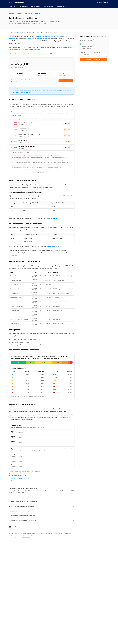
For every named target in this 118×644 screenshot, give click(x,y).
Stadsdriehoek (67, 47)
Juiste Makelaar (26, 537)
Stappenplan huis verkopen (19, 473)
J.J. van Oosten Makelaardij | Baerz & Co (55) (22, 155)
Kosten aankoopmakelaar (18, 476)
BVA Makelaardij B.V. (59, 319)
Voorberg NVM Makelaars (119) (39, 163)
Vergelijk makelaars (66, 81)
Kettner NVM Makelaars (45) (42, 165)
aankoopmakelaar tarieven (54, 247)
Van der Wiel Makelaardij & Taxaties (37, 39)
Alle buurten (68, 449)
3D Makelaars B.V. (58, 298)
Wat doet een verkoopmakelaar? (20, 478)
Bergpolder (37, 49)
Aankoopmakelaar (36, 6)
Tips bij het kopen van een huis (20, 481)
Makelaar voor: (97, 52)
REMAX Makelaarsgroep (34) (53, 170)
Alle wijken (69, 425)
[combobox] (100, 55)
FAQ (51, 54)
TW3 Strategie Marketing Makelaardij (63, 289)
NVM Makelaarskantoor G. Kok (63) (20, 160)
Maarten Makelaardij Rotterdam (46, 36)
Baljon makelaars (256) (28, 165)
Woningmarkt (13, 54)
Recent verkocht (37, 54)
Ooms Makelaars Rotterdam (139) (19, 170)
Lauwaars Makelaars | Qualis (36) (37, 170)
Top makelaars (22, 54)
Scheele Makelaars (58, 324)
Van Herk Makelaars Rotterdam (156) (20, 158)
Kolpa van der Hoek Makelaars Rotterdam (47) (58, 163)
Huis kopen (13, 6)
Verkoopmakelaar (49, 6)
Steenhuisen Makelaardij (60, 302)
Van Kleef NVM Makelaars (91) (54, 167)
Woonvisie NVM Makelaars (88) (57, 165)
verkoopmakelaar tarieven (54, 219)
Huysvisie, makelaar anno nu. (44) (55, 155)
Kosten (30, 54)
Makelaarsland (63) (16, 165)
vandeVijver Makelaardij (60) (36, 160)
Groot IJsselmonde (20, 49)
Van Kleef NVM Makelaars (60, 315)
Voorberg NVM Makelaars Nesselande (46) (40, 158)
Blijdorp (12, 49)
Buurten (45, 54)
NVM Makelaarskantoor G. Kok (61, 293)
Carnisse (29, 49)
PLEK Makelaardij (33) (40, 167)
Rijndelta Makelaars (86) (39, 155)
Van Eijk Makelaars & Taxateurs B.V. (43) (21, 163)
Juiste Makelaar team (20, 33)
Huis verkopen (24, 6)
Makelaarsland (57, 306)
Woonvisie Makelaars (59, 280)
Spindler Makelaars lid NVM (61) (59, 158)
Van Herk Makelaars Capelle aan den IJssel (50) (23, 167)
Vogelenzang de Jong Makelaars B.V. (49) (54, 160)
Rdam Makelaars (58, 311)
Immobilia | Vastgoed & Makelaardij (63, 276)
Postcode (82, 52)
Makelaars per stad (63, 6)
